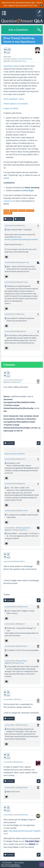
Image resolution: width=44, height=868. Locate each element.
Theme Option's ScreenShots (16, 104)
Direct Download (10, 99)
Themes (20, 59)
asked (5, 59)
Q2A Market (15, 865)
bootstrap (22, 211)
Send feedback (7, 863)
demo (11, 5)
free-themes (8, 213)
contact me (8, 201)
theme (6, 211)
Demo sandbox (19, 863)
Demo (21, 99)
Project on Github (11, 108)
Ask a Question (18, 30)
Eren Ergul (29, 191)
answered (6, 380)
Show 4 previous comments (15, 454)
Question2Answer (15, 866)
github (6, 178)
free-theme (30, 211)
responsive (14, 211)
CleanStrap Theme (11, 66)
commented (8, 225)
